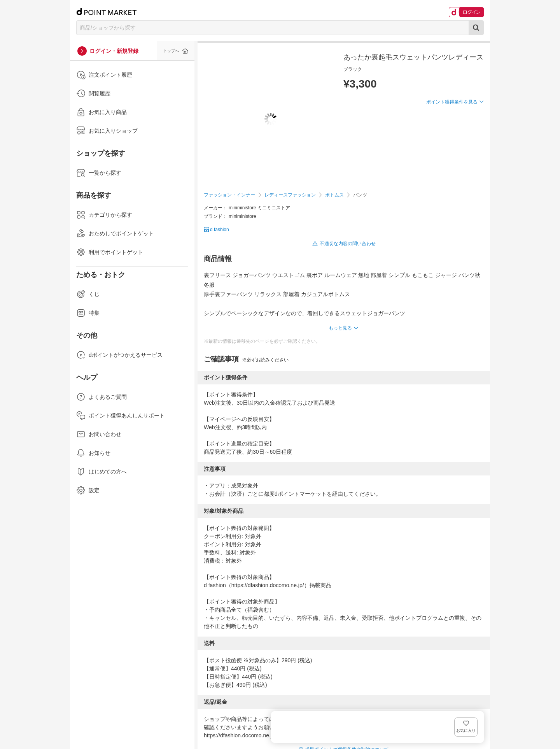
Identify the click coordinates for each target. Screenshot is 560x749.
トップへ (171, 51)
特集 (88, 313)
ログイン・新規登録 (114, 51)
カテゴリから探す (104, 215)
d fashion (220, 230)
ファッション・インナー (229, 195)
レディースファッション (290, 195)
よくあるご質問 (101, 397)
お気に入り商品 (101, 112)
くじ (88, 294)
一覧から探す (99, 173)
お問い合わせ (99, 434)
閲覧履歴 (93, 93)
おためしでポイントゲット (115, 233)
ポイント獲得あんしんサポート (121, 416)
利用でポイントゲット (110, 252)
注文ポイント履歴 (104, 75)
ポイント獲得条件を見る (452, 130)
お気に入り (472, 115)
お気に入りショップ (107, 131)
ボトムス (334, 195)
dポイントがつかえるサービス (119, 355)
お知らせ (93, 453)
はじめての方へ (101, 472)
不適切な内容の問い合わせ (348, 244)
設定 (88, 490)
